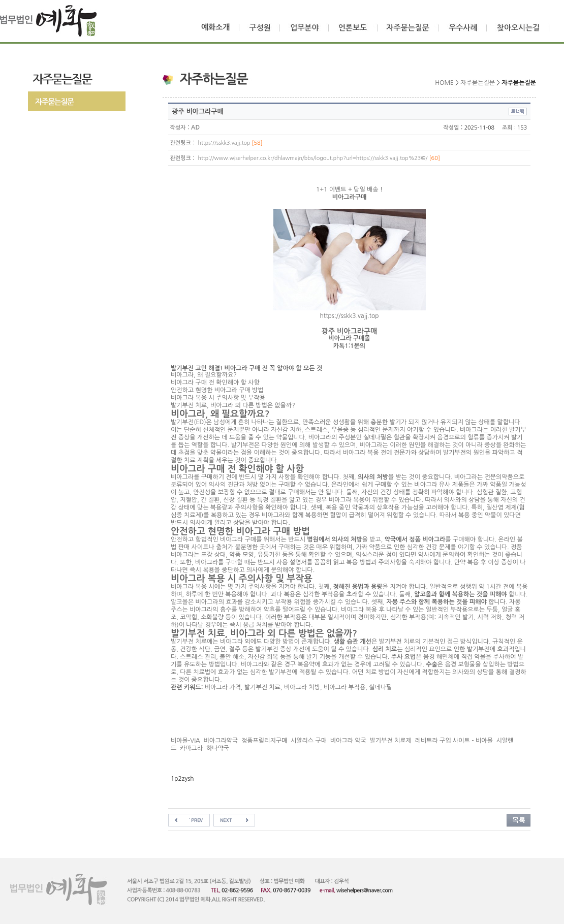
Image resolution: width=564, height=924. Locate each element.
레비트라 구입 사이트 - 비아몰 (454, 741)
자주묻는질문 (478, 83)
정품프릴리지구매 (264, 741)
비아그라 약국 (348, 741)
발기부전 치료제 (391, 741)
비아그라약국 (221, 741)
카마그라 (191, 748)
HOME (444, 83)
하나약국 (218, 748)
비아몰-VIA (185, 741)
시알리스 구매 (309, 741)
